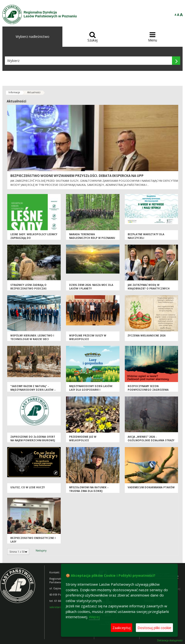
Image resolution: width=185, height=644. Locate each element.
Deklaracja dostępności (170, 641)
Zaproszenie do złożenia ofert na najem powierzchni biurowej (33, 439)
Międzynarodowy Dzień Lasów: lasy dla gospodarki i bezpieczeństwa (91, 390)
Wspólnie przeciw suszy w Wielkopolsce (88, 337)
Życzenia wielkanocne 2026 (147, 335)
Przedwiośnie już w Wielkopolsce (83, 439)
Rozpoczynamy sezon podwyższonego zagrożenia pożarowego (148, 390)
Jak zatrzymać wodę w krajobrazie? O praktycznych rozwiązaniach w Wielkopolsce (150, 288)
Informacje (14, 92)
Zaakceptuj (122, 628)
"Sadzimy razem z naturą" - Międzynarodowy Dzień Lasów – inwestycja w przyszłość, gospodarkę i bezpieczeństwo (33, 391)
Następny (41, 550)
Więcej (94, 617)
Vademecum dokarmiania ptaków (151, 487)
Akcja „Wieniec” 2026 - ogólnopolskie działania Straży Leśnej (151, 440)
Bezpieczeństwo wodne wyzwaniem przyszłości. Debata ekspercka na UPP (77, 176)
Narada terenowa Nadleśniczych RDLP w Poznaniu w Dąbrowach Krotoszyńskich (92, 238)
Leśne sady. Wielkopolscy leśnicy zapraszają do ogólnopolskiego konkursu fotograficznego (34, 240)
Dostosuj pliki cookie (154, 628)
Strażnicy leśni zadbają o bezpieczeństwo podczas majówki (28, 288)
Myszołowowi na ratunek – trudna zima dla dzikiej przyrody (89, 491)
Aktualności (34, 92)
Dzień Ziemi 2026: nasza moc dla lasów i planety (91, 287)
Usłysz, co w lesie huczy (28, 487)
